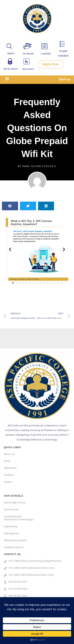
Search (11, 54)
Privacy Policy (11, 69)
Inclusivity (28, 69)
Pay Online (28, 54)
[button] (7, 79)
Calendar (46, 54)
